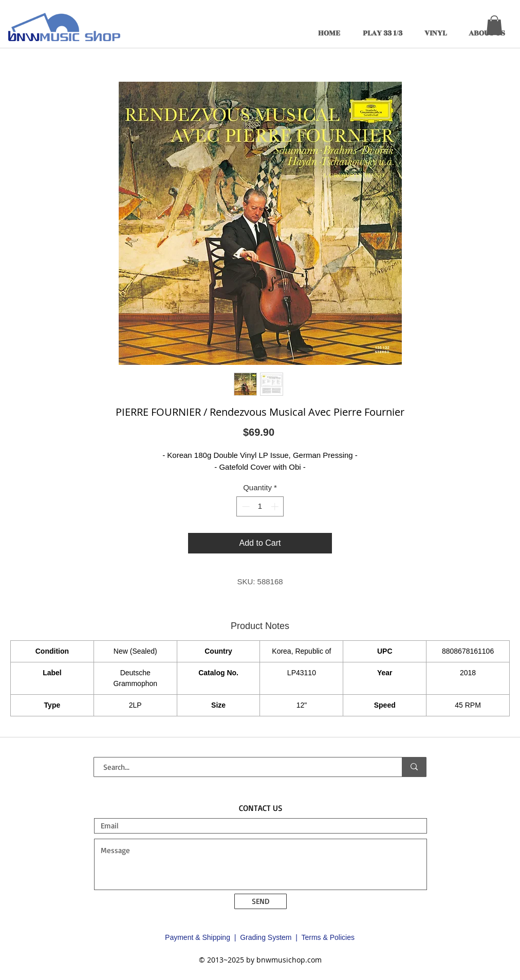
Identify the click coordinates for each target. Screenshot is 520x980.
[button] (494, 25)
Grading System (266, 937)
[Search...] (242, 767)
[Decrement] (245, 506)
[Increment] (276, 506)
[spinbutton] (260, 506)
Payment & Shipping (198, 937)
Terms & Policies (328, 937)
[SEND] (261, 901)
